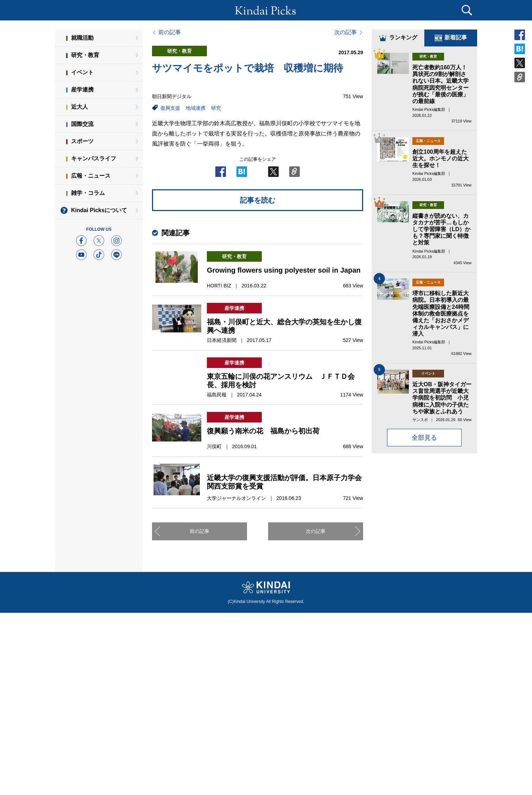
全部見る (424, 438)
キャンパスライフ (94, 158)
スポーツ (82, 141)
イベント (82, 72)
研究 (216, 108)
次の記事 (346, 32)
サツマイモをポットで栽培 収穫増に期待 (248, 68)
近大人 (80, 107)
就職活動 (82, 38)
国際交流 (82, 124)
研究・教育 (85, 55)
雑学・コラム (88, 193)
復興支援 (170, 108)
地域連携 (196, 108)
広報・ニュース (91, 176)
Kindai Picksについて (99, 210)
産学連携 (82, 90)
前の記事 (170, 32)
